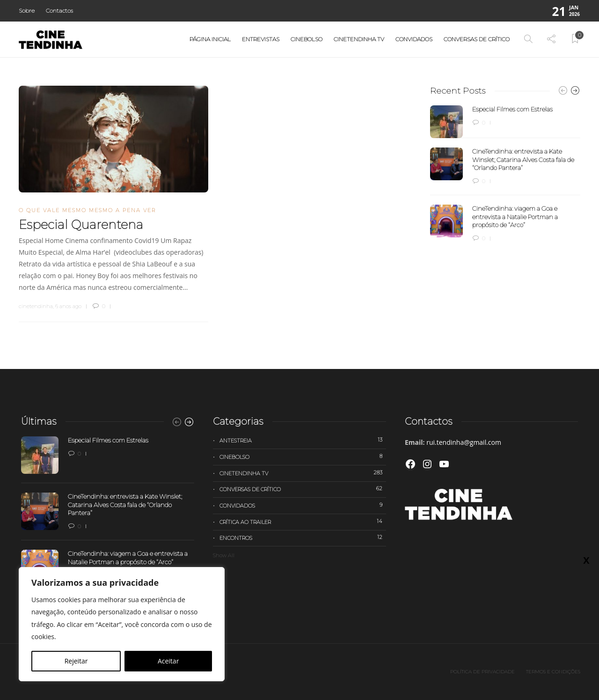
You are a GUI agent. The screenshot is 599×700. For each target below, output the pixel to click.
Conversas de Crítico (477, 39)
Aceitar (168, 661)
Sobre (27, 11)
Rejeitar (76, 661)
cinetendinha (36, 306)
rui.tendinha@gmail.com (464, 442)
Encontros (303, 538)
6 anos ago (68, 306)
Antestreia (303, 440)
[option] (505, 174)
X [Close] (586, 560)
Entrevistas (261, 39)
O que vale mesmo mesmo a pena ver (87, 210)
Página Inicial (210, 39)
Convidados (414, 39)
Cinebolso (307, 39)
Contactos (59, 11)
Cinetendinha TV (359, 39)
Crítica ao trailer (303, 522)
